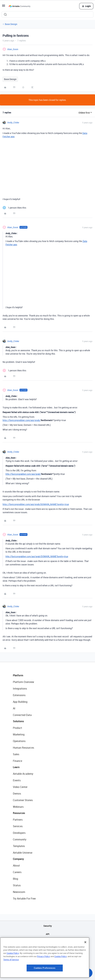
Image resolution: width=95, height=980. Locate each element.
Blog (15, 879)
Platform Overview (23, 682)
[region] (45, 958)
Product (17, 728)
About (16, 866)
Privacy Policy (43, 956)
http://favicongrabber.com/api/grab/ (22, 420)
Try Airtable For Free (24, 899)
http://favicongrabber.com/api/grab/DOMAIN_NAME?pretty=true (36, 504)
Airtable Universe (23, 853)
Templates (19, 846)
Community (20, 839)
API (48, 934)
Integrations (20, 689)
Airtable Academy (23, 774)
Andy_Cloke (13, 122)
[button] (4, 7)
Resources (19, 813)
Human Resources (23, 748)
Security (48, 926)
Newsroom (19, 892)
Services (18, 826)
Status (17, 885)
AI (14, 708)
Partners (18, 820)
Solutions (18, 721)
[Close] (85, 942)
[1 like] (14, 208)
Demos (17, 794)
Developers (19, 833)
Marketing (19, 734)
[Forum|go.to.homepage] (20, 6)
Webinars (18, 807)
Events (17, 780)
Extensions (19, 695)
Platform (18, 675)
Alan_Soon (13, 49)
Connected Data (22, 715)
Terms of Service (11, 960)
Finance (17, 761)
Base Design (11, 24)
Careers (17, 872)
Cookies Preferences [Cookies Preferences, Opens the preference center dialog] (45, 968)
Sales (16, 754)
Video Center (20, 787)
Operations (19, 741)
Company (18, 859)
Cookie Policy (13, 953)
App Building (20, 702)
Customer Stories (23, 800)
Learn (16, 767)
